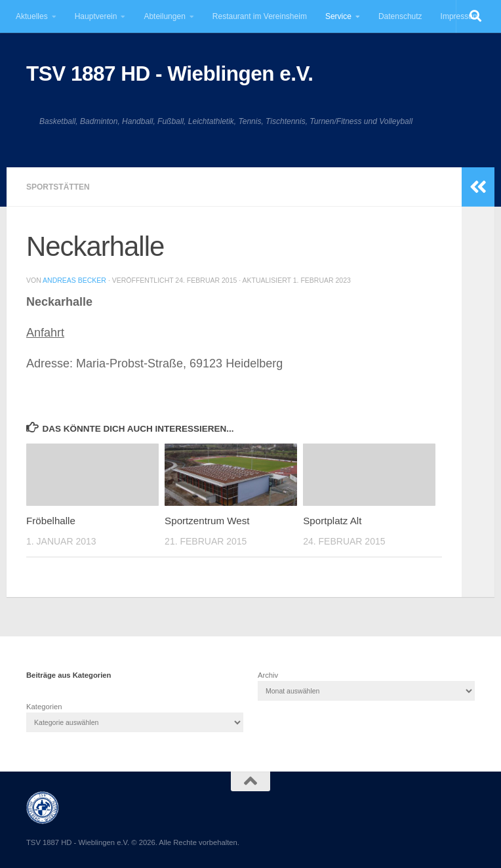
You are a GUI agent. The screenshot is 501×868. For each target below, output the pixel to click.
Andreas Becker (74, 280)
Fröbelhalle (51, 521)
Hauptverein (96, 16)
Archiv (268, 675)
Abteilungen (164, 16)
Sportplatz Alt (332, 521)
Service (338, 16)
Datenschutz (400, 16)
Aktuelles (32, 16)
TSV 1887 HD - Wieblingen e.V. (170, 73)
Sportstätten (58, 187)
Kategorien (44, 707)
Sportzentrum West (207, 521)
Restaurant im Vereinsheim (260, 16)
